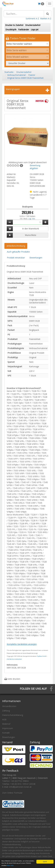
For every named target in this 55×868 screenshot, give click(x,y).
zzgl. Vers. (32, 219)
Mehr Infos (10, 866)
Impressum (8, 728)
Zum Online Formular (12, 793)
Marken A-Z (46, 18)
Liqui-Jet (35, 30)
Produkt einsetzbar (16, 258)
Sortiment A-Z (32, 18)
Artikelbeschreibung (16, 246)
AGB (4, 719)
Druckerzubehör (33, 25)
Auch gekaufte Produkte (18, 252)
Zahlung (6, 711)
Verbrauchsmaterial (16, 75)
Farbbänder (24, 30)
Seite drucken (12, 679)
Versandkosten (9, 706)
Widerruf (6, 724)
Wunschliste (31, 235)
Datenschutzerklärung (13, 715)
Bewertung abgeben (35, 167)
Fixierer (32, 75)
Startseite (9, 72)
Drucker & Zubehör (14, 25)
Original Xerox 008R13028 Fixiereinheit (25, 78)
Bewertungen (36, 258)
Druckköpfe (11, 30)
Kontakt (6, 733)
